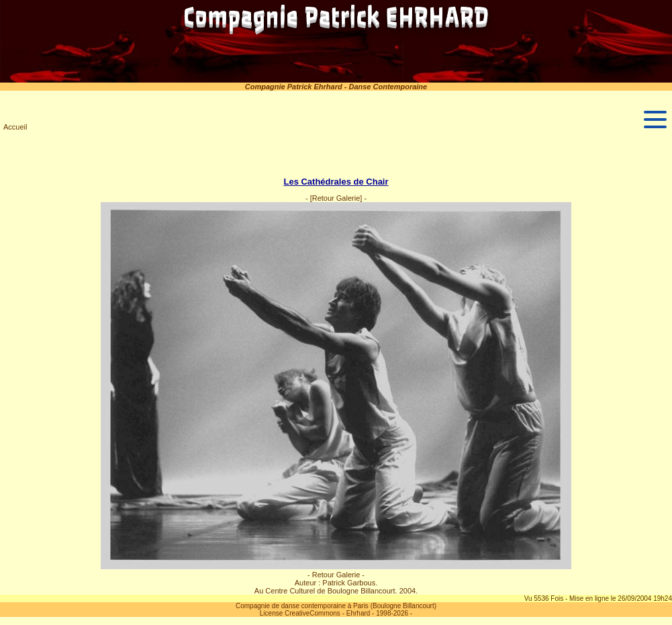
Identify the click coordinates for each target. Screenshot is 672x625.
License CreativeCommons (300, 613)
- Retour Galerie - (336, 575)
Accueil (15, 127)
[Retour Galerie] (336, 198)
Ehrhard (358, 613)
